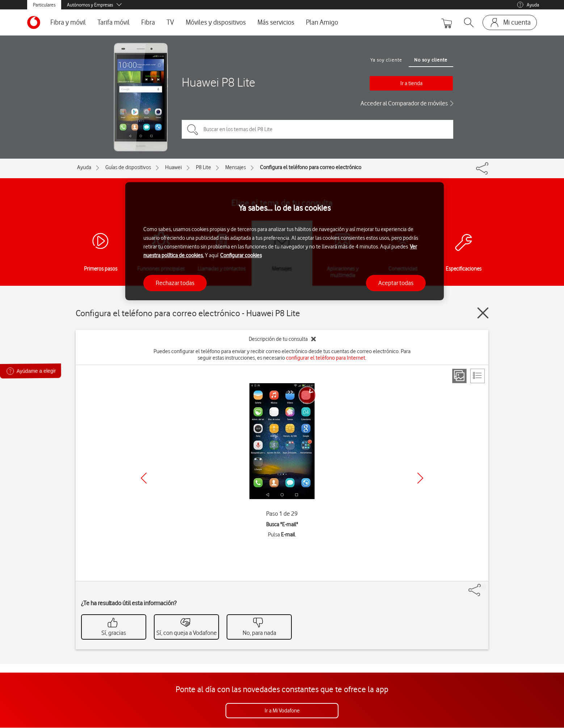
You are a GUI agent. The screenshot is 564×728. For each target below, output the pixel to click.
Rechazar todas (175, 283)
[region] (285, 241)
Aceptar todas (396, 283)
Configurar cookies (241, 255)
